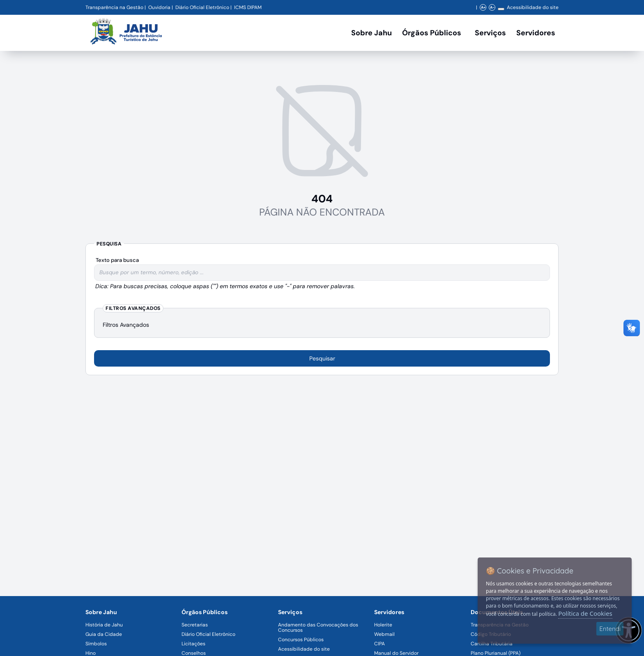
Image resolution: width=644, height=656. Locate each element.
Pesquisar (322, 358)
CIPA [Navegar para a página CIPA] (379, 644)
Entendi (610, 629)
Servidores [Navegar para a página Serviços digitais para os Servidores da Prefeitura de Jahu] (389, 612)
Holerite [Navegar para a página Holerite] (383, 625)
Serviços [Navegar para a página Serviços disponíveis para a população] (490, 33)
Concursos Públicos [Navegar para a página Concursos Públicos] (301, 640)
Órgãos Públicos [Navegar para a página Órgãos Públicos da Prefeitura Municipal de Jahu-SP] (205, 612)
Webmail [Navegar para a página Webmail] (384, 634)
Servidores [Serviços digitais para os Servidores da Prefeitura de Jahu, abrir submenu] (536, 33)
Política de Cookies (585, 613)
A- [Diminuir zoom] (492, 7)
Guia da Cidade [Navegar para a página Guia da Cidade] (104, 634)
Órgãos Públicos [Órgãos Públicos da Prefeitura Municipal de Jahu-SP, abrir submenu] (432, 33)
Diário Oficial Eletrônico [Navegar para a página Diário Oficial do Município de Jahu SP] (202, 7)
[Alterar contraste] (501, 9)
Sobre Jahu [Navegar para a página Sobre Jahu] (371, 33)
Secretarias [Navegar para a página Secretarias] (195, 625)
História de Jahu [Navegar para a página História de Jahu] (104, 625)
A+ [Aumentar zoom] (483, 7)
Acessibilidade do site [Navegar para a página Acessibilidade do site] (533, 7)
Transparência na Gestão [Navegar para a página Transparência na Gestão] (114, 7)
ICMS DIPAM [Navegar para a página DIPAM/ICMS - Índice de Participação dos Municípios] (248, 7)
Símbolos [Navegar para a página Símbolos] (96, 644)
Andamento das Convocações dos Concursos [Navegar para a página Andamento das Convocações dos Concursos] (318, 627)
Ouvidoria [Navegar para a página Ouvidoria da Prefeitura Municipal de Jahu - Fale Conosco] (159, 7)
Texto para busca (117, 260)
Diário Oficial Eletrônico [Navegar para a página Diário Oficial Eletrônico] (208, 634)
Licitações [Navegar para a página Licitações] (193, 644)
